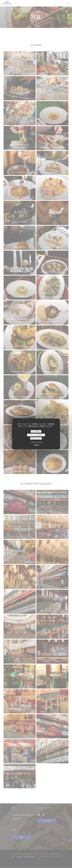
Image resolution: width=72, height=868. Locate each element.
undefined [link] (36, 445)
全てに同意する (36, 431)
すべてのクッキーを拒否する (36, 435)
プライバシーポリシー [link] (37, 442)
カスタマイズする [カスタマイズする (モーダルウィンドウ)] (36, 438)
